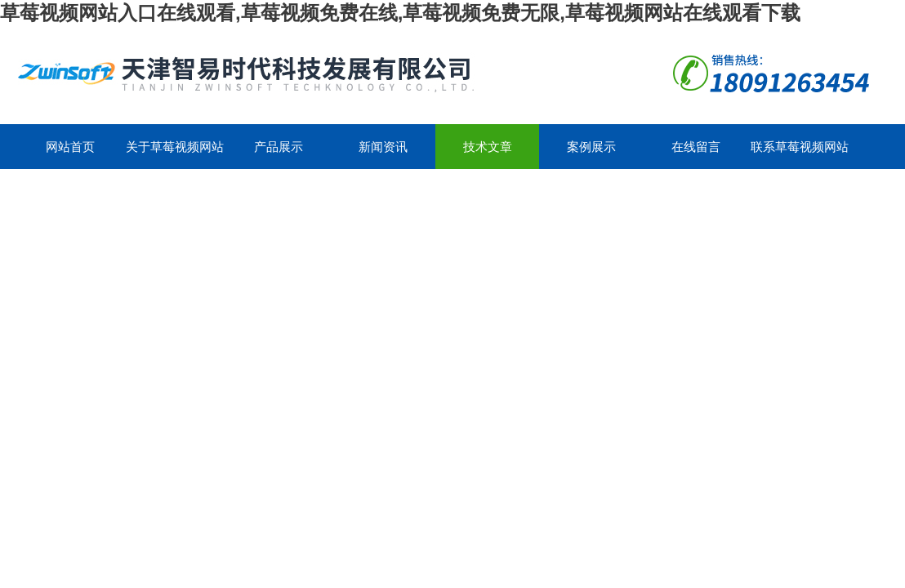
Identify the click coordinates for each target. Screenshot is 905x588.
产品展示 (279, 147)
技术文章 (488, 147)
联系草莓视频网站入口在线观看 (800, 154)
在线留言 (696, 147)
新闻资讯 (383, 147)
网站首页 (70, 147)
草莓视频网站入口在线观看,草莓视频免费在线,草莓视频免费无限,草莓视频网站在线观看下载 (400, 13)
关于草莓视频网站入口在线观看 (175, 154)
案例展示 (591, 147)
